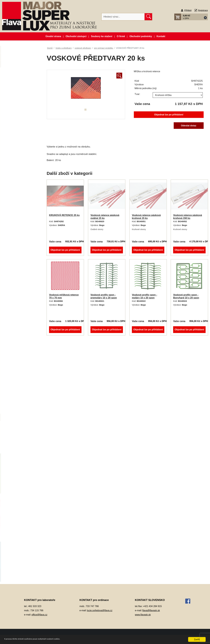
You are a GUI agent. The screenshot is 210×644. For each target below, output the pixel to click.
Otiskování (14, 223)
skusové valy (18, 381)
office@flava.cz (39, 615)
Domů (50, 48)
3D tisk (12, 72)
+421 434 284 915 (152, 606)
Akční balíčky (21, 50)
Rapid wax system (21, 374)
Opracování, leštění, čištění (22, 208)
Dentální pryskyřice (18, 97)
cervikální (16, 302)
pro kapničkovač (20, 367)
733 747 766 (92, 606)
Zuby (11, 446)
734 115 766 (37, 610)
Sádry (12, 273)
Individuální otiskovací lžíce (22, 140)
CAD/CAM (14, 90)
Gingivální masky (17, 133)
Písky (12, 251)
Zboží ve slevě (21, 65)
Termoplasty (15, 287)
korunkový (17, 331)
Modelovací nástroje (19, 194)
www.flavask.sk (143, 615)
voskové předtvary (21, 403)
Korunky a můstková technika (23, 172)
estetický (16, 309)
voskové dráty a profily (23, 396)
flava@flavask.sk (151, 610)
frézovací (16, 324)
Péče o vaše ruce (17, 237)
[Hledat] (123, 17)
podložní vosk (19, 359)
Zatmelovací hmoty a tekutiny (23, 439)
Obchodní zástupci (76, 36)
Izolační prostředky (18, 147)
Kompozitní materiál (19, 165)
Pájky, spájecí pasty (18, 230)
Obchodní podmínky (141, 36)
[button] (191, 17)
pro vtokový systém (24, 424)
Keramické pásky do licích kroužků (22, 156)
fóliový (15, 316)
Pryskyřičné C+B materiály (22, 259)
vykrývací (16, 432)
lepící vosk (17, 338)
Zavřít (197, 639)
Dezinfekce (14, 111)
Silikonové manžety (18, 280)
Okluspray (14, 201)
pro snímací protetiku (25, 417)
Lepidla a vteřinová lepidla (22, 187)
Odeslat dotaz (188, 126)
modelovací (17, 345)
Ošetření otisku (16, 215)
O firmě (121, 36)
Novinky (21, 58)
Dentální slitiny (16, 104)
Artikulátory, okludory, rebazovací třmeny (19, 81)
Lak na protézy (16, 179)
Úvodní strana (53, 36)
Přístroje (13, 266)
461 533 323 (35, 606)
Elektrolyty (14, 126)
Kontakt (161, 36)
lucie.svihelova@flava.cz (100, 610)
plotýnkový (17, 352)
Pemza (12, 244)
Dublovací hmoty (17, 118)
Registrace (203, 10)
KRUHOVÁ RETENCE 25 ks (64, 215)
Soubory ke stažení (102, 36)
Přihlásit (188, 10)
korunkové (20, 410)
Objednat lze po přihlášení (169, 115)
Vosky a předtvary (18, 295)
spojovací (16, 388)
